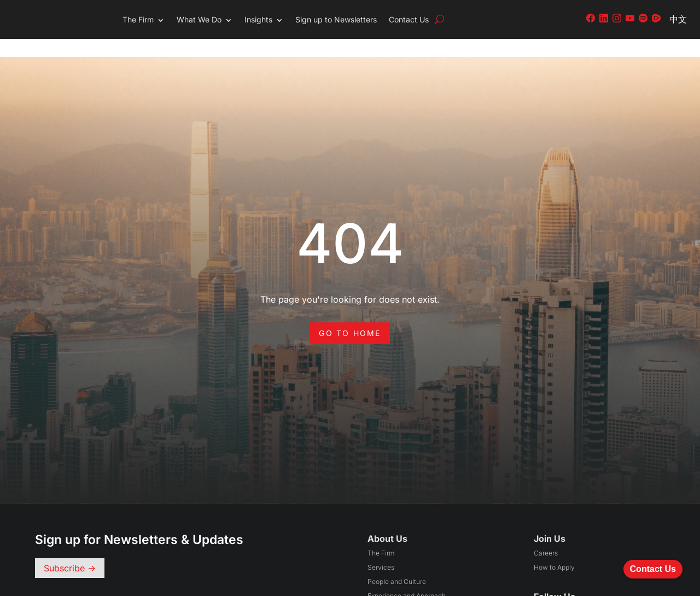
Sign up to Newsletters (336, 19)
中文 (678, 19)
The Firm (138, 19)
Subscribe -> (70, 550)
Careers (546, 535)
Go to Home (350, 315)
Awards (379, 592)
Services (381, 549)
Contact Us (409, 19)
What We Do (199, 19)
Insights (258, 19)
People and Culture (397, 563)
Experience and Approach (407, 578)
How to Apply (554, 549)
